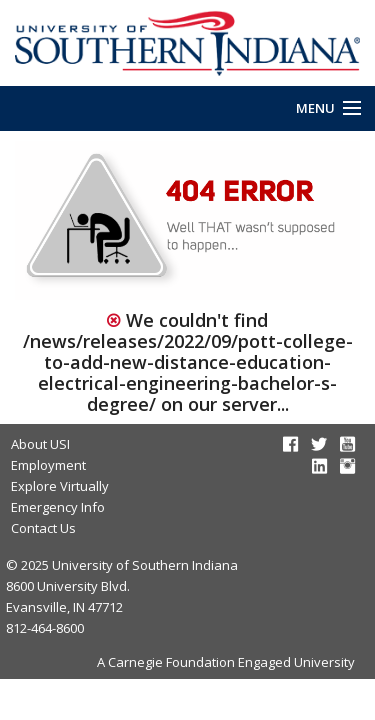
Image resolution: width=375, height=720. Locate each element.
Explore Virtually (60, 486)
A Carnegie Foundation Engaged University (226, 662)
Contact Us (43, 528)
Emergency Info (58, 507)
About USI (40, 444)
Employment (48, 465)
